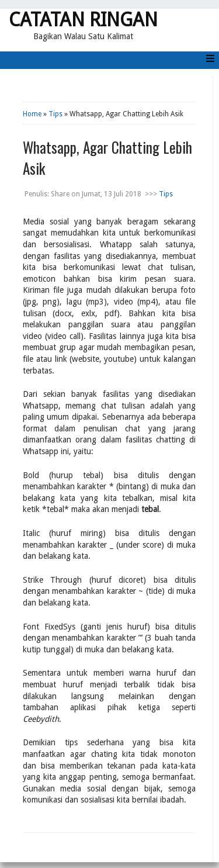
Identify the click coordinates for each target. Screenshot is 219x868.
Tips (55, 114)
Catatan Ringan (83, 20)
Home (32, 114)
